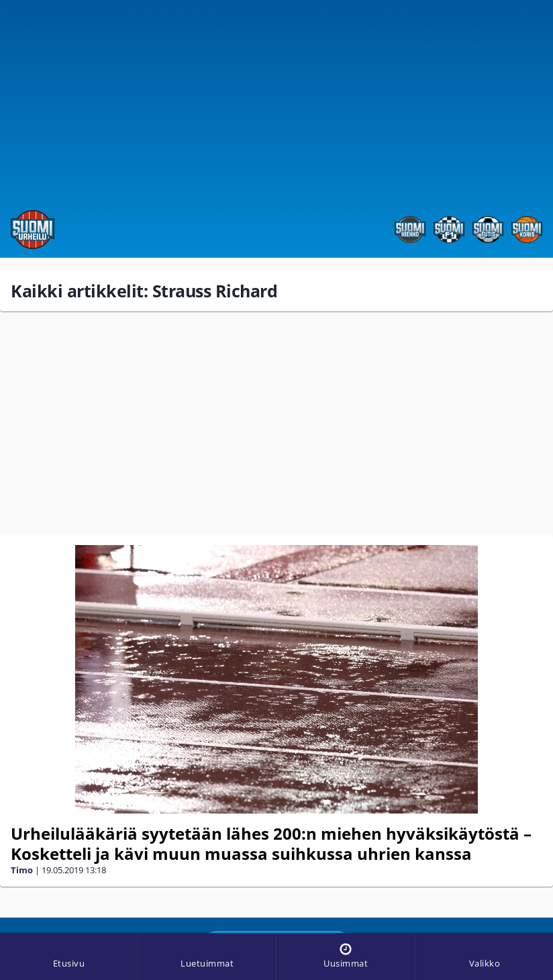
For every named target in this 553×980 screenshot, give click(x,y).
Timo (22, 870)
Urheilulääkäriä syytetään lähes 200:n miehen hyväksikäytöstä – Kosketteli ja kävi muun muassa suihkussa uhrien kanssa (271, 843)
